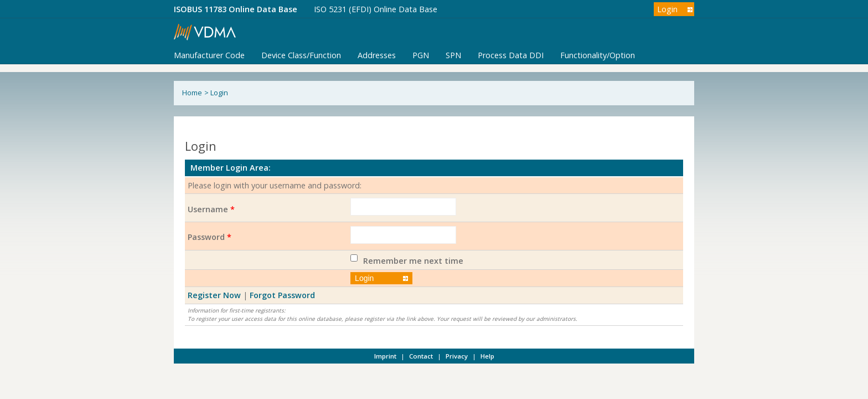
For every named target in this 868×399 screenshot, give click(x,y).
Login (667, 9)
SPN (453, 55)
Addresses (377, 55)
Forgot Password (282, 295)
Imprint (385, 356)
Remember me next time (413, 261)
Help (487, 356)
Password (210, 237)
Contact (421, 356)
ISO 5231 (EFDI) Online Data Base (376, 9)
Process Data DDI (511, 55)
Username (211, 209)
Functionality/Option (598, 55)
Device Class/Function (301, 55)
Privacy (457, 356)
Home (192, 93)
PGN (421, 55)
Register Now (214, 295)
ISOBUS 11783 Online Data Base (236, 9)
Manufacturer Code (209, 55)
